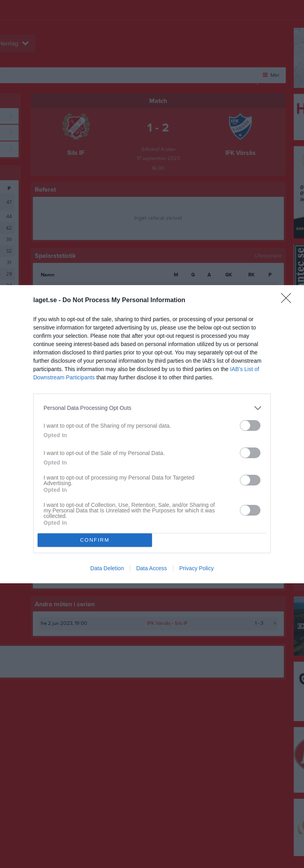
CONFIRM (95, 540)
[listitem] (152, 408)
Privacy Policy (197, 568)
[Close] (289, 301)
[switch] (250, 425)
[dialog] (152, 434)
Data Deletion (107, 568)
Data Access (152, 568)
